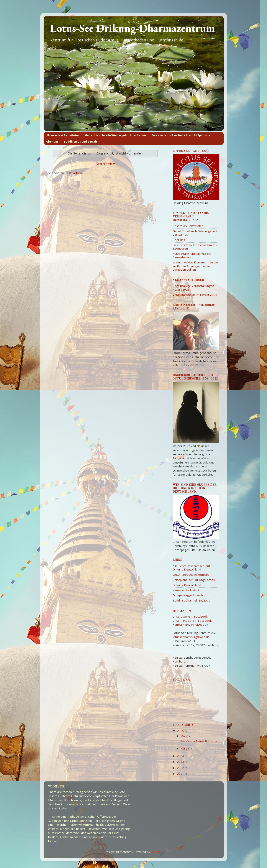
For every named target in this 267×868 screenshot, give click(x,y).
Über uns (52, 142)
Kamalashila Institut (186, 590)
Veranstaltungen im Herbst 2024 (195, 295)
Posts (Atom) (74, 173)
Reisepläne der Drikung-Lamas (194, 580)
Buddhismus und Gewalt (81, 142)
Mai (183, 736)
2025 (181, 731)
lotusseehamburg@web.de (191, 637)
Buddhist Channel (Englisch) (191, 600)
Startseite (105, 164)
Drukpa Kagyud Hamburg (190, 595)
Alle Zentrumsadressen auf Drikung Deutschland (191, 568)
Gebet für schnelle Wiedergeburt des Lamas (116, 135)
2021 (181, 774)
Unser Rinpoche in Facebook (192, 621)
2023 (181, 762)
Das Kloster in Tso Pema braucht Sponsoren (182, 135)
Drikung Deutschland (187, 585)
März (184, 748)
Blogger (156, 852)
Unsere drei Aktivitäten (63, 135)
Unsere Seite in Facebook (190, 616)
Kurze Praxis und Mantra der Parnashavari (192, 255)
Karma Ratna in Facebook (190, 625)
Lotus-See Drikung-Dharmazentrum (133, 28)
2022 (181, 768)
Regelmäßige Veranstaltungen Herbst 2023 (193, 288)
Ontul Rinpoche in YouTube (191, 575)
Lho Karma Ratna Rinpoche (198, 741)
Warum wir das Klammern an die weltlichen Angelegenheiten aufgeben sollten (195, 266)
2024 (181, 756)
